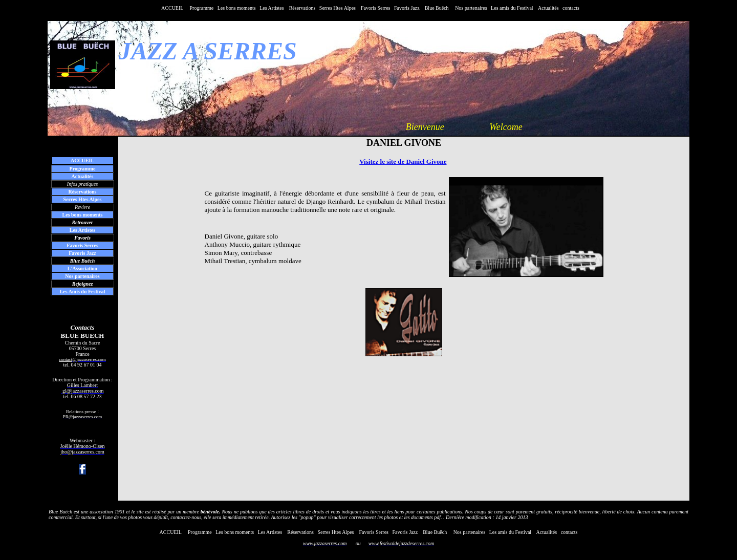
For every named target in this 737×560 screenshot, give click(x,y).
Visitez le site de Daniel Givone (403, 161)
